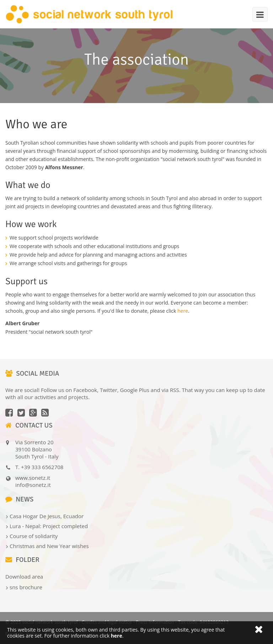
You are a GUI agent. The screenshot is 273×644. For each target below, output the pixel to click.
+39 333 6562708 (42, 467)
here (183, 311)
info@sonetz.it (33, 485)
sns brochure (26, 587)
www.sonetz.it (33, 478)
